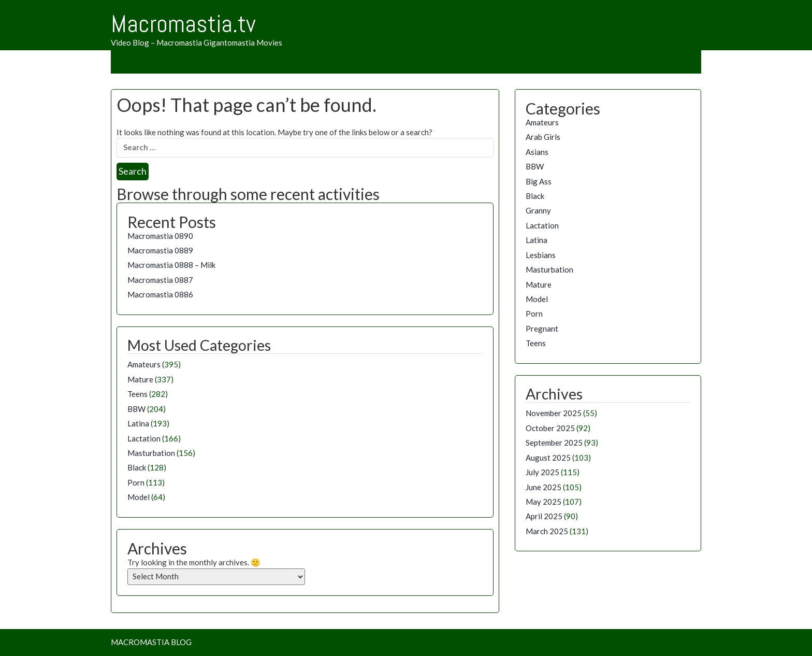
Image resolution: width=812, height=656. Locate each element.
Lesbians (541, 255)
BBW (136, 409)
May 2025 (543, 502)
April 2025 (544, 516)
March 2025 (547, 531)
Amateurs (144, 364)
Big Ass (539, 181)
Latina (138, 423)
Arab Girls (543, 137)
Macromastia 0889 (160, 250)
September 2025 (554, 443)
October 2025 (550, 428)
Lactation (144, 438)
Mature (140, 379)
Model (139, 497)
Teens (137, 394)
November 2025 (554, 413)
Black (137, 467)
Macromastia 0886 (160, 294)
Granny (538, 210)
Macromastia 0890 (160, 236)
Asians (537, 152)
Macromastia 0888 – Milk (171, 265)
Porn (136, 482)
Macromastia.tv (183, 24)
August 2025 (548, 458)
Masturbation (151, 453)
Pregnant (542, 329)
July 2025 (542, 472)
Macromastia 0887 (160, 280)
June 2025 (543, 487)
